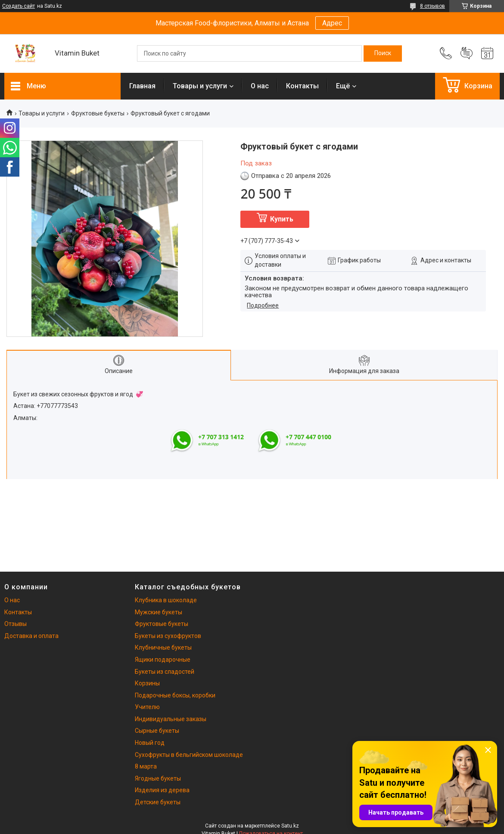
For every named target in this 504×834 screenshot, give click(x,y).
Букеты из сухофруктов (168, 636)
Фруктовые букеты (98, 113)
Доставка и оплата (31, 636)
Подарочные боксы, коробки (175, 695)
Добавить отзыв (467, 53)
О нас (260, 86)
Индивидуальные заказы (171, 719)
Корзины (147, 683)
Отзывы (16, 624)
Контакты (302, 86)
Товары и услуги (200, 86)
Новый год (150, 743)
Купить (282, 219)
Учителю (147, 707)
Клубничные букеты (163, 647)
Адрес (332, 23)
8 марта (146, 766)
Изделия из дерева (162, 790)
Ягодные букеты (158, 778)
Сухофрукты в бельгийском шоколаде (189, 755)
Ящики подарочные (163, 660)
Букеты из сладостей (165, 672)
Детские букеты (158, 802)
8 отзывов (432, 6)
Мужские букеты (159, 612)
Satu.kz (290, 826)
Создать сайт (19, 6)
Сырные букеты (157, 731)
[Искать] (383, 53)
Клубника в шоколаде (166, 600)
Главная (142, 86)
